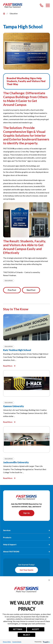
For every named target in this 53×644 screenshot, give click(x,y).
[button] (49, 580)
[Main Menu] (48, 5)
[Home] (13, 5)
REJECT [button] (27, 635)
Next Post (31, 290)
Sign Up (26, 513)
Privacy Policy (7, 642)
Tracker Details (17, 642)
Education (9, 281)
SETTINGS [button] (18, 629)
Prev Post (12, 290)
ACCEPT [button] (36, 629)
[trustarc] (46, 642)
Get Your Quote (26, 570)
